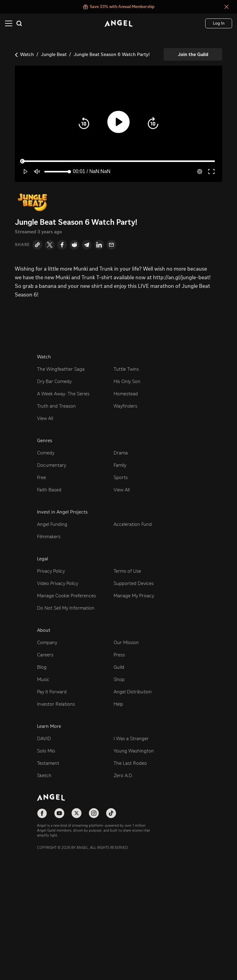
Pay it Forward (52, 692)
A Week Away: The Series (63, 394)
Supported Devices (134, 583)
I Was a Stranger (131, 738)
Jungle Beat (54, 54)
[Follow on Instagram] (94, 813)
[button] (84, 124)
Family (120, 465)
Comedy (46, 453)
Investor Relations (56, 704)
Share (22, 245)
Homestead (126, 394)
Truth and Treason (56, 406)
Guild (119, 667)
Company (47, 642)
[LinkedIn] (99, 245)
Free (42, 477)
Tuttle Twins (126, 369)
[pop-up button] (200, 171)
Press (119, 655)
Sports (121, 477)
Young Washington (134, 751)
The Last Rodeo (130, 763)
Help (118, 704)
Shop (119, 679)
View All (45, 418)
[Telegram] (87, 245)
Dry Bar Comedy (54, 381)
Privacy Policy (51, 571)
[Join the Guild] (193, 54)
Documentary (52, 465)
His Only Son (127, 381)
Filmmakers (49, 536)
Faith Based (49, 490)
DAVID (44, 738)
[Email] (111, 245)
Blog (42, 667)
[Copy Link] (37, 245)
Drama (121, 453)
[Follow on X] (77, 813)
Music (43, 679)
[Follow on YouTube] (59, 813)
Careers (45, 655)
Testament (48, 763)
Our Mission (126, 642)
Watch (27, 54)
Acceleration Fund (133, 524)
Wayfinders (125, 406)
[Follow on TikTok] (111, 813)
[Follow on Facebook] (42, 813)
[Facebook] (62, 245)
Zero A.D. (123, 775)
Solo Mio (46, 751)
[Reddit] (74, 245)
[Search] (19, 23)
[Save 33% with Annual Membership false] (118, 7)
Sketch (44, 775)
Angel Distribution (133, 692)
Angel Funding (52, 524)
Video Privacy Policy (58, 583)
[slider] (118, 161)
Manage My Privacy (134, 596)
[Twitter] (50, 245)
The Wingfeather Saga (61, 369)
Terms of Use (127, 571)
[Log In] (219, 23)
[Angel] (118, 23)
